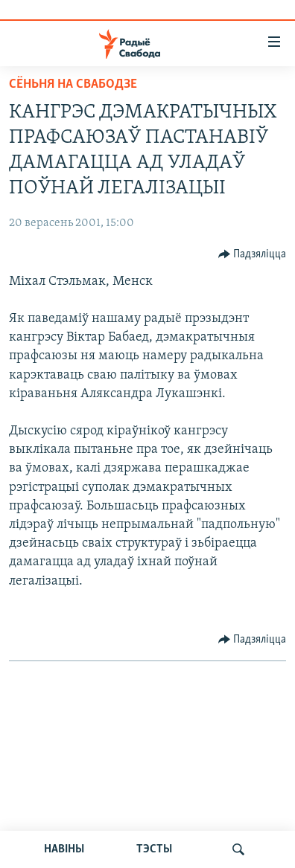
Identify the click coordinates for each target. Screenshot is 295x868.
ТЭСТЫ (154, 849)
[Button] (253, 254)
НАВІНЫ (64, 849)
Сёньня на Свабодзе (73, 84)
